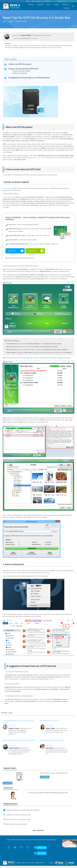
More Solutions (39, 830)
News (13, 839)
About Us (53, 839)
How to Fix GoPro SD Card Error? (50, 720)
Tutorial (18, 839)
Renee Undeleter (8, 188)
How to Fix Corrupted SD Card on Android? (52, 740)
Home (9, 839)
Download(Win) (45, 777)
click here (37, 158)
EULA (39, 839)
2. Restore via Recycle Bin (19, 73)
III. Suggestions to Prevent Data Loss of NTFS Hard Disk (29, 78)
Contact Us (24, 839)
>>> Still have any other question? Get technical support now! (48, 792)
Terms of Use (32, 839)
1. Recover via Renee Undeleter (21, 71)
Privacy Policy (45, 839)
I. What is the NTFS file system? (20, 64)
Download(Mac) (8, 783)
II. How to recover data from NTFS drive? (23, 69)
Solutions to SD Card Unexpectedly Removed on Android (19, 740)
